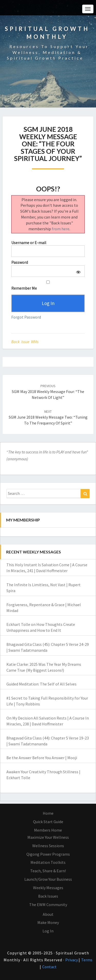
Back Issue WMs (25, 342)
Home (48, 813)
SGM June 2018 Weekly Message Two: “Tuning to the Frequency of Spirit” (48, 417)
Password (20, 262)
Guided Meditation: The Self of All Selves (41, 684)
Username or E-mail (29, 243)
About (48, 914)
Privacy (72, 960)
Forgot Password (26, 317)
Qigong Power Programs (48, 854)
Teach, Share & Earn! (48, 871)
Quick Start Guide (48, 822)
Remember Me (48, 286)
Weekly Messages (48, 888)
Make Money (48, 922)
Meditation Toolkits (48, 862)
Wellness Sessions (48, 846)
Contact (49, 967)
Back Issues (48, 896)
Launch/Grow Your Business (48, 879)
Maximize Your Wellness (48, 837)
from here (61, 229)
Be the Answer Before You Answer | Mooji (42, 758)
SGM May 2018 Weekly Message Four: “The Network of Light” (48, 392)
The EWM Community (48, 905)
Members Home (48, 830)
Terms (87, 960)
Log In (48, 931)
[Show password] (77, 271)
